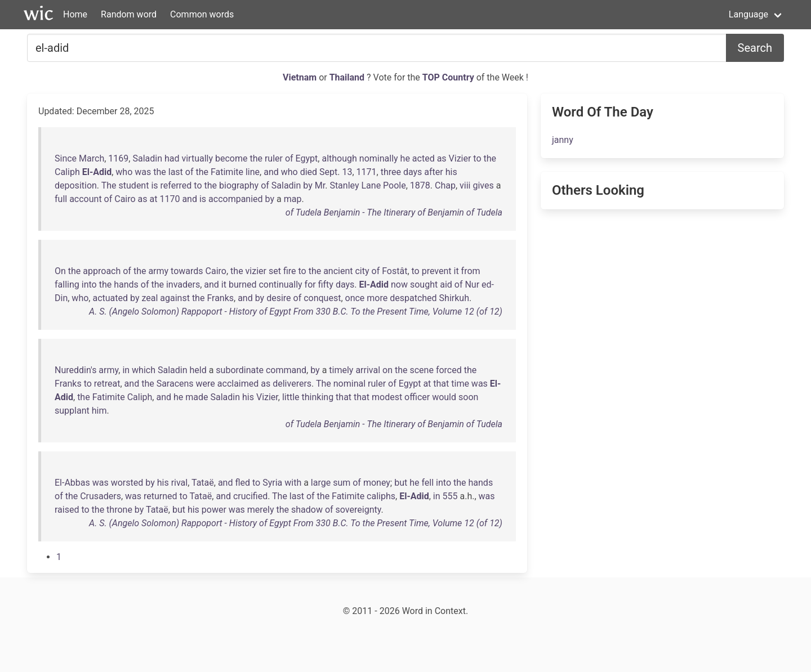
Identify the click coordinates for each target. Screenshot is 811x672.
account (85, 199)
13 (347, 172)
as (442, 158)
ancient (338, 271)
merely (261, 510)
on (387, 370)
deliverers (292, 384)
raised (67, 510)
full (61, 199)
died (309, 172)
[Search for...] (377, 48)
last (176, 172)
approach (102, 271)
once (355, 298)
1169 (118, 158)
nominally (379, 158)
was (143, 172)
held (198, 370)
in (126, 370)
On (60, 271)
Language (748, 14)
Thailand (348, 77)
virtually (197, 158)
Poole (395, 185)
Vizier (460, 158)
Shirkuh (454, 298)
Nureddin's (75, 370)
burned (243, 285)
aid (446, 285)
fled (242, 483)
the (256, 158)
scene (421, 370)
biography (239, 185)
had (172, 158)
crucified (250, 496)
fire (290, 271)
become (231, 158)
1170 (170, 199)
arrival (368, 370)
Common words (202, 14)
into (89, 285)
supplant (72, 411)
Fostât (395, 271)
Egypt (307, 158)
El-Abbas (72, 483)
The (109, 185)
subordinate (240, 370)
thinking (318, 397)
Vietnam (301, 77)
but (401, 483)
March (92, 158)
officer (417, 397)
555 (450, 496)
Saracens (175, 384)
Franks (220, 298)
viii (465, 185)
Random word (129, 14)
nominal (349, 384)
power (214, 510)
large (321, 483)
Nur (472, 285)
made (197, 397)
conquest (322, 298)
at (154, 199)
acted (424, 158)
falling (67, 285)
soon (468, 397)
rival (180, 483)
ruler (274, 158)
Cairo (125, 199)
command (286, 370)
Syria (272, 483)
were (206, 384)
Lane (371, 185)
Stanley (344, 185)
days (413, 172)
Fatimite (227, 172)
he (405, 158)
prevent (437, 271)
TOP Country (448, 77)
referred (176, 185)
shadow (307, 510)
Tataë (203, 483)
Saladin (147, 158)
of (289, 158)
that (441, 384)
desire (278, 298)
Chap (445, 185)
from (471, 271)
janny (563, 140)
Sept (328, 172)
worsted (127, 483)
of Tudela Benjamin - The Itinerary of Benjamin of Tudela (394, 212)
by (308, 185)
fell (427, 483)
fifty (326, 285)
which (144, 370)
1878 (420, 185)
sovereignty (358, 510)
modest (387, 397)
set (275, 271)
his (451, 172)
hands (126, 285)
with (293, 483)
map (293, 199)
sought (424, 285)
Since (66, 158)
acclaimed (238, 384)
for (310, 285)
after (433, 172)
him (99, 411)
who (124, 172)
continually (280, 285)
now (399, 285)
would (444, 397)
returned (161, 496)
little (291, 397)
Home (75, 14)
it (456, 271)
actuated (110, 298)
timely (341, 370)
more (377, 298)
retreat (107, 384)
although (339, 158)
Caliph (67, 172)
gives (483, 185)
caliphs (381, 496)
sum (342, 483)
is (154, 185)
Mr (320, 185)
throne (119, 510)
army (158, 271)
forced (449, 370)
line (253, 172)
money (377, 483)
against (175, 298)
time (460, 384)
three (391, 172)
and (271, 172)
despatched (413, 298)
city (362, 271)
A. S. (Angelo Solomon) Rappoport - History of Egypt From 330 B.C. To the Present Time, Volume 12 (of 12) (296, 312)
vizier (256, 271)
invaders (183, 285)
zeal (150, 298)
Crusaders (101, 496)
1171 (367, 172)
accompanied (236, 199)
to (477, 158)
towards (187, 271)
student (134, 185)
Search (755, 48)
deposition (76, 185)
